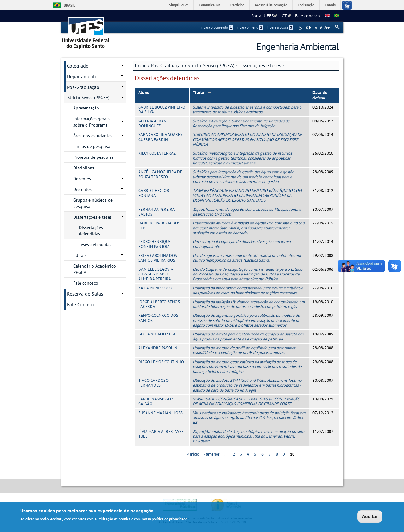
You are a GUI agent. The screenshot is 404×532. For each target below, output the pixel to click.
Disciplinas (84, 168)
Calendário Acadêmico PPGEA (95, 269)
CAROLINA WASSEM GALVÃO (156, 401)
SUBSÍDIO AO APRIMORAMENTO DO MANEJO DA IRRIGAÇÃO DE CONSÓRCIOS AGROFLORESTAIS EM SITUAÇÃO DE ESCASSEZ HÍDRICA (247, 139)
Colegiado (78, 66)
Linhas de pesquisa (92, 146)
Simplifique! (179, 5)
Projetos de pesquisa (93, 157)
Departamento (82, 76)
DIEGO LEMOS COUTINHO (161, 362)
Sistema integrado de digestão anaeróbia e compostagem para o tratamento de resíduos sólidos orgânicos (247, 109)
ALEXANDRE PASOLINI (158, 348)
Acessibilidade (301, 28)
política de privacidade (169, 519)
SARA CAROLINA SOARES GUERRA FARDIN (160, 137)
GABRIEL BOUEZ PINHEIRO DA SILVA (162, 109)
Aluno (144, 92)
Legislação (306, 5)
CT (286, 16)
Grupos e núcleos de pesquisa (93, 203)
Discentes (82, 189)
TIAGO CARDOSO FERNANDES (153, 383)
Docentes (82, 179)
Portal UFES (264, 16)
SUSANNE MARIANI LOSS (160, 413)
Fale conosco (308, 16)
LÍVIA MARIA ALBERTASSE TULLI (161, 434)
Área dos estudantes (93, 136)
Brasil (69, 5)
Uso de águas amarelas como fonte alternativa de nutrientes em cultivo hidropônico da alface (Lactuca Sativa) (247, 258)
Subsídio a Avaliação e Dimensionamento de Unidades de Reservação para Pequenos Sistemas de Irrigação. (241, 123)
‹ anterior (212, 454)
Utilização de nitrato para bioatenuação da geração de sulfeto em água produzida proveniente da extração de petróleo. (248, 336)
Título (202, 92)
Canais (330, 5)
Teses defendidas (95, 245)
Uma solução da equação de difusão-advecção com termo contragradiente (242, 244)
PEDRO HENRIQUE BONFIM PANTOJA (154, 244)
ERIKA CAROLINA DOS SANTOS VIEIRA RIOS (158, 258)
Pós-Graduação (167, 65)
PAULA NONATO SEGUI (158, 334)
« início (193, 454)
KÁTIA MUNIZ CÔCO (155, 288)
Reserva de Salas (85, 294)
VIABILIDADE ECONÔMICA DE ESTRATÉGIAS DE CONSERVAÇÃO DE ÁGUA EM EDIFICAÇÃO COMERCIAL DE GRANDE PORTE (247, 401)
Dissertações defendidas (91, 231)
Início (141, 65)
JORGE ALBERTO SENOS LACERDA (159, 304)
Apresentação (86, 108)
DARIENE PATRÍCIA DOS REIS (159, 225)
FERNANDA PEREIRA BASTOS (156, 212)
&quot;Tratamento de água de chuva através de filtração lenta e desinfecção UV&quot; (247, 212)
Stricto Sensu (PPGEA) (211, 65)
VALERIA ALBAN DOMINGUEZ (152, 123)
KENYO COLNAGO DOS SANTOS (158, 318)
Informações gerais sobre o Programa (91, 122)
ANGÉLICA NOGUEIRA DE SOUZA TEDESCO (160, 174)
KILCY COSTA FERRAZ (157, 153)
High (308, 28)
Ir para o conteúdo (217, 27)
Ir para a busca (280, 27)
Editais (80, 255)
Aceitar (370, 516)
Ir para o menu (250, 27)
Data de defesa (320, 95)
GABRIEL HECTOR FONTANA (154, 193)
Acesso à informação (271, 5)
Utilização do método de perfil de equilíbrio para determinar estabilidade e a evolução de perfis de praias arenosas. (244, 350)
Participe (237, 5)
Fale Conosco (81, 304)
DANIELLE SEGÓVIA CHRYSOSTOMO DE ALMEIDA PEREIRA (156, 274)
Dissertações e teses (260, 65)
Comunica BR (209, 5)
